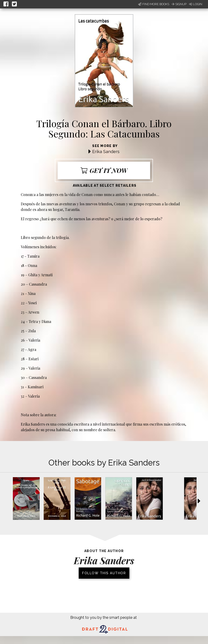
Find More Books (154, 4)
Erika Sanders (106, 152)
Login (196, 4)
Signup (179, 4)
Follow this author (104, 573)
